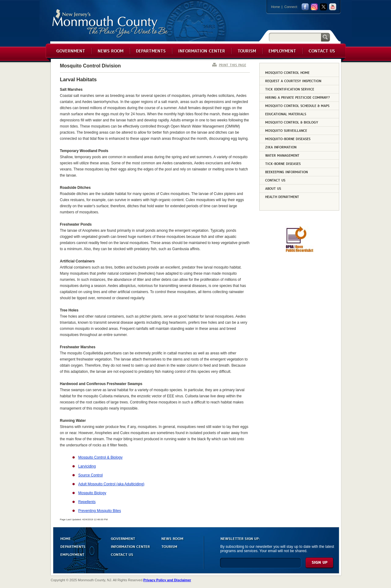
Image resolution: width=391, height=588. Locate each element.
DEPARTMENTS (73, 546)
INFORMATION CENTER (130, 546)
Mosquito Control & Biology (101, 457)
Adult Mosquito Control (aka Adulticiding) (111, 484)
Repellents (87, 502)
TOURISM (169, 546)
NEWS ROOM (172, 538)
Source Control (91, 475)
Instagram (314, 7)
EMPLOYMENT (72, 554)
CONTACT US (122, 554)
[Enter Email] (260, 565)
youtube (333, 7)
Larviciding (87, 466)
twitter (323, 7)
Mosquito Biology (92, 493)
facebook (305, 7)
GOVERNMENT (123, 538)
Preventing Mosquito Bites (100, 511)
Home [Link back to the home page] (275, 7)
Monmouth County (110, 23)
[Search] (295, 37)
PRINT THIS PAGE (233, 65)
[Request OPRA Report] (299, 251)
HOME (66, 538)
